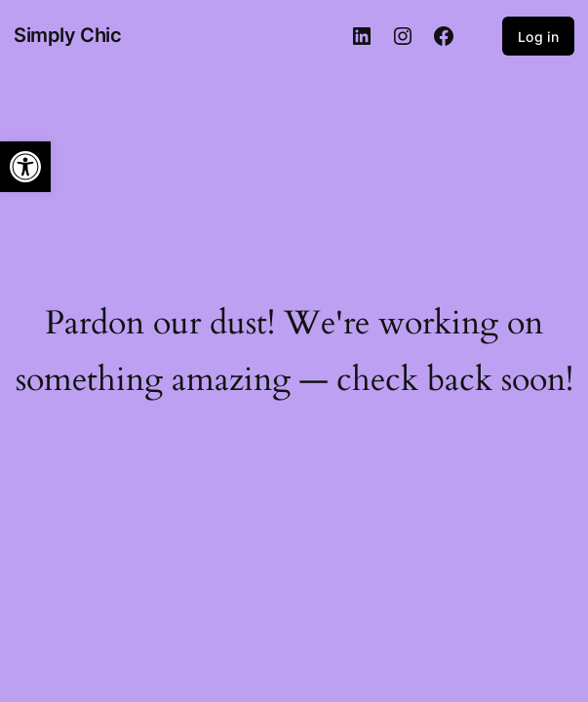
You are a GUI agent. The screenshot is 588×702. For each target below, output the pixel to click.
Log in (538, 37)
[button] (25, 167)
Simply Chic (68, 35)
